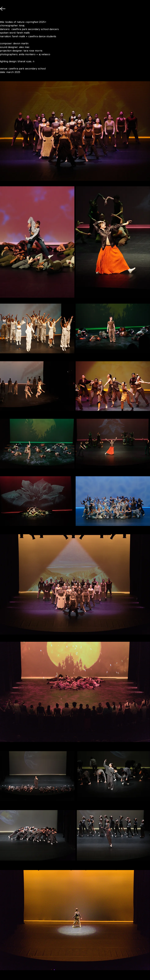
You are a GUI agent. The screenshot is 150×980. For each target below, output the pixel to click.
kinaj (22, 25)
